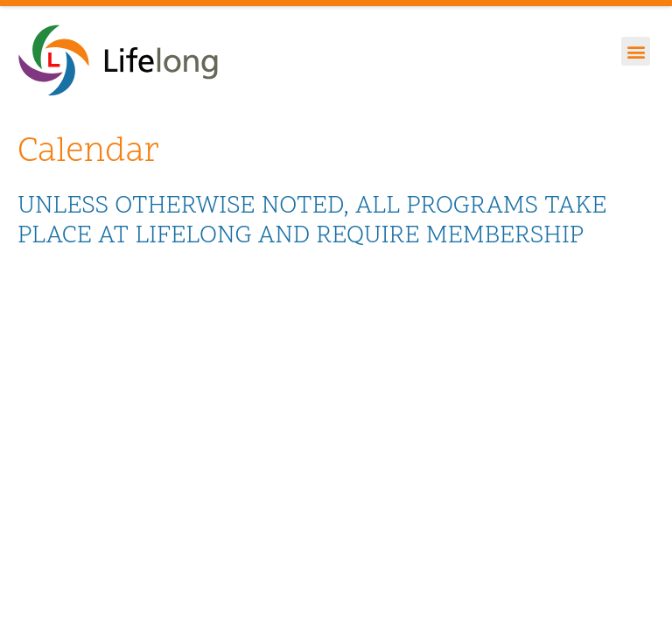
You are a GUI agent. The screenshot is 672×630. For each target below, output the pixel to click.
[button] (636, 51)
